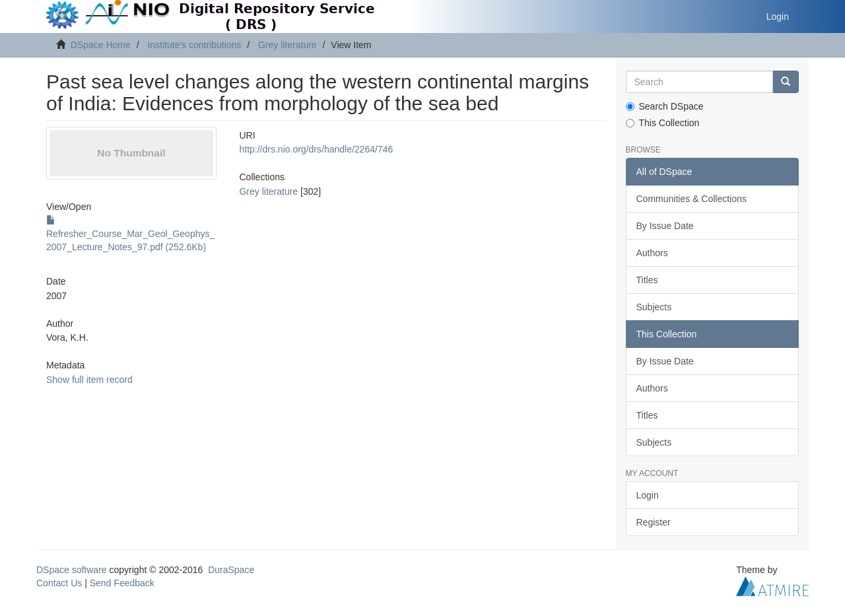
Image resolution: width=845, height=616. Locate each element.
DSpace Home (101, 45)
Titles (647, 280)
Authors (652, 253)
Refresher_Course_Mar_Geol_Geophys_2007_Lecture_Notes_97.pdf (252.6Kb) (130, 234)
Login (648, 495)
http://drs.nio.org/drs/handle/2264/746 (316, 149)
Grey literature (287, 45)
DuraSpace (231, 570)
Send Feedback (122, 583)
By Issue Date (665, 226)
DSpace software (72, 570)
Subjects (654, 307)
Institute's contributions (194, 45)
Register (654, 522)
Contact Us (59, 583)
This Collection (663, 123)
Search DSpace (665, 106)
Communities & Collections (692, 199)
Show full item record (89, 380)
